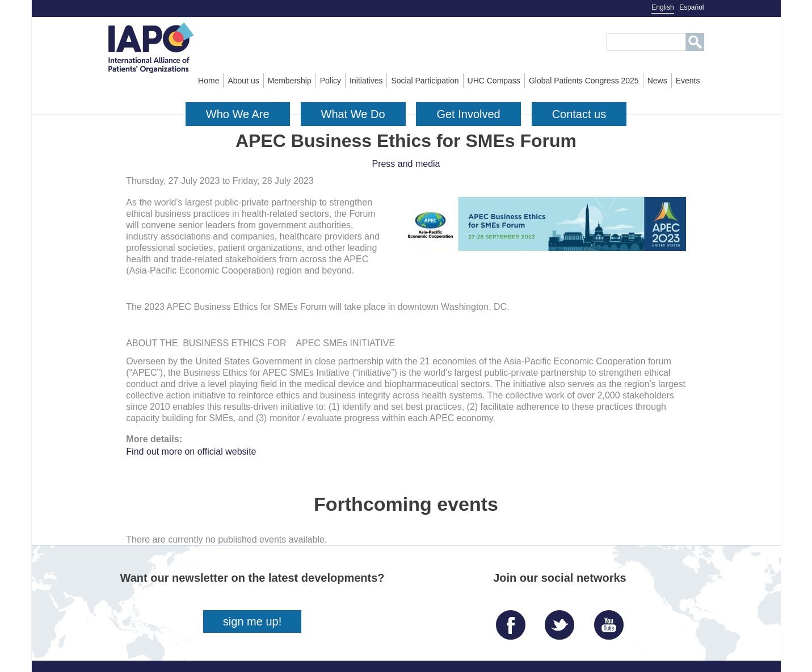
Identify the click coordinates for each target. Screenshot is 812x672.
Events (688, 81)
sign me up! (252, 621)
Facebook (514, 621)
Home (209, 81)
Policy (331, 81)
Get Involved (468, 114)
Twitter (562, 621)
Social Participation (425, 81)
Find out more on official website (191, 451)
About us (243, 81)
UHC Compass (494, 81)
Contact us (579, 114)
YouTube (612, 621)
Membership (290, 81)
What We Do (353, 114)
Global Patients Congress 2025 (584, 81)
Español (691, 7)
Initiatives (366, 81)
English (662, 7)
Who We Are (238, 114)
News (657, 81)
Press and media (406, 164)
